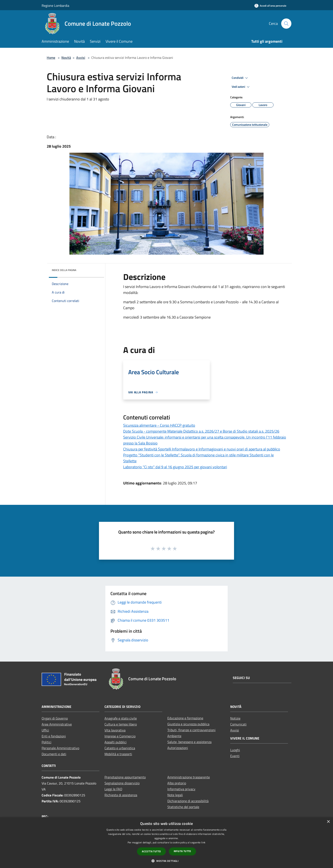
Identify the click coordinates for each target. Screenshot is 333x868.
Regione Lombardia (55, 6)
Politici (47, 742)
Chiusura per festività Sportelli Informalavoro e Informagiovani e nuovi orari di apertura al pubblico (202, 449)
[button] (166, 861)
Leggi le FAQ (113, 789)
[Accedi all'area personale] (270, 6)
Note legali (175, 795)
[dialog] (166, 843)
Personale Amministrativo (60, 748)
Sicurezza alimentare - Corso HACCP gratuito (159, 425)
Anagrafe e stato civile (121, 718)
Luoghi (235, 750)
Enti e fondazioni (54, 736)
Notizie (235, 718)
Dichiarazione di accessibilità (188, 801)
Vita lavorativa (115, 730)
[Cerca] (286, 24)
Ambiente (174, 736)
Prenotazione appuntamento (125, 777)
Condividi (240, 78)
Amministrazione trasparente (189, 777)
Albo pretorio (177, 783)
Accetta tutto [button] (151, 851)
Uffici (45, 730)
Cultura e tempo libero (121, 724)
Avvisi (81, 58)
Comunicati (238, 724)
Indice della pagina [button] (64, 270)
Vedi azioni (241, 87)
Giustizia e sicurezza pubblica (188, 724)
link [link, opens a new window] (203, 842)
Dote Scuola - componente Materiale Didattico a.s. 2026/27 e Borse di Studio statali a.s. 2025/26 (201, 431)
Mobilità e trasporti (118, 754)
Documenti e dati (54, 754)
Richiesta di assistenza (121, 795)
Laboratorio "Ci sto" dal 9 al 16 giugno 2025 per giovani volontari (175, 467)
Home (51, 58)
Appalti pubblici (116, 742)
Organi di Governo (55, 718)
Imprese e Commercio (120, 736)
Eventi (235, 756)
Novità (66, 58)
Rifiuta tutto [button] (182, 851)
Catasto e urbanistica (120, 748)
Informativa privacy (181, 789)
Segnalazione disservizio (122, 783)
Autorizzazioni (178, 748)
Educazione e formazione (185, 718)
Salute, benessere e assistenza (189, 742)
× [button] (328, 822)
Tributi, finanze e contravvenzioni (191, 730)
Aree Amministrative (57, 724)
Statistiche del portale (183, 807)
